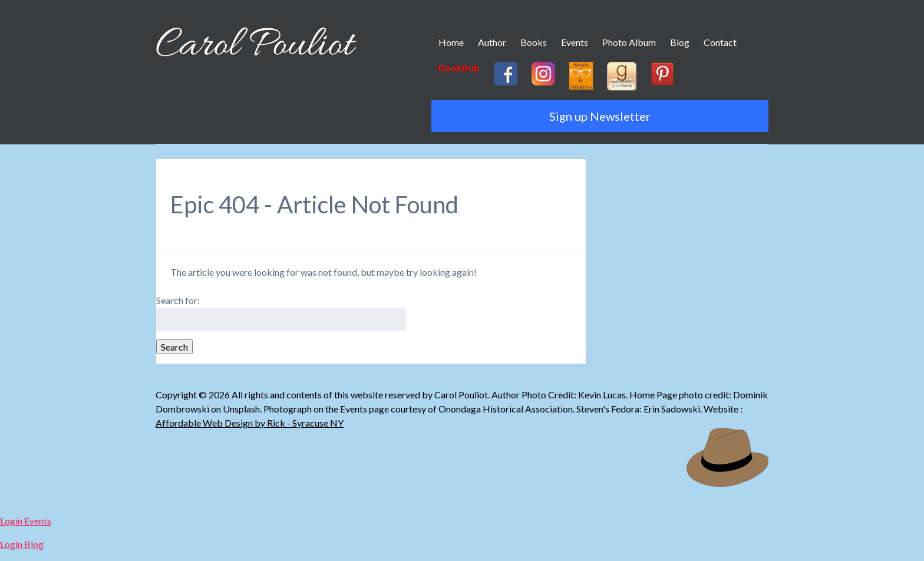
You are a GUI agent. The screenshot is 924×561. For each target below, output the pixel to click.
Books (534, 42)
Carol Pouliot (254, 46)
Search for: (178, 300)
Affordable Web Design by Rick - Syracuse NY (250, 423)
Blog (680, 42)
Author (492, 42)
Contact (720, 42)
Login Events (26, 521)
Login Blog (22, 544)
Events (575, 42)
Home (451, 42)
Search (174, 347)
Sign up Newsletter (600, 116)
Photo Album (629, 42)
